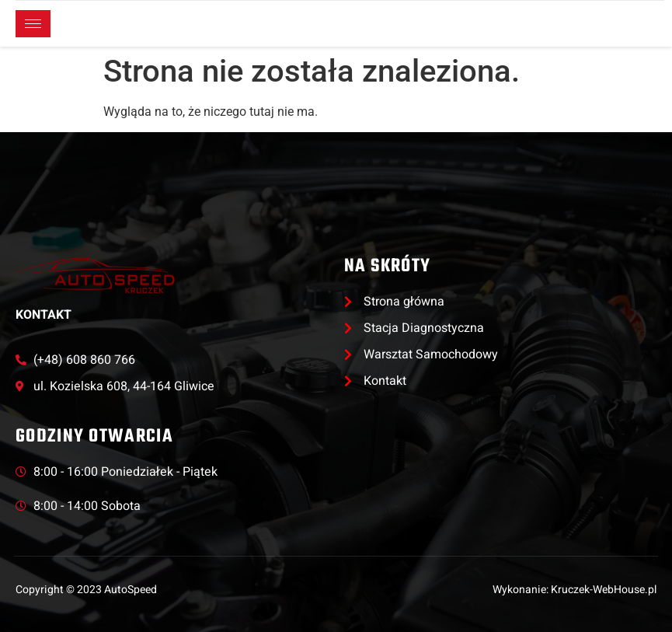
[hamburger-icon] (33, 24)
